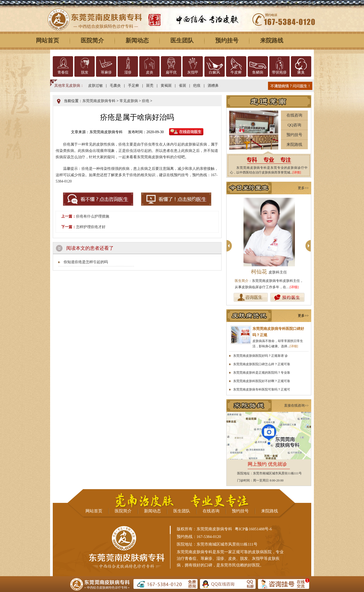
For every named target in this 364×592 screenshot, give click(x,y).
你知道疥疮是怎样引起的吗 (86, 262)
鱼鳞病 (258, 72)
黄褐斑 (166, 86)
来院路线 (272, 40)
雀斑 (183, 86)
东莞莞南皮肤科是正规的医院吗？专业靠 (262, 373)
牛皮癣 (236, 72)
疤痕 (197, 86)
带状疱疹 (279, 72)
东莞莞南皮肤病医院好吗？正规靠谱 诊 (260, 356)
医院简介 (92, 40)
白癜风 (214, 72)
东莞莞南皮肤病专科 (99, 101)
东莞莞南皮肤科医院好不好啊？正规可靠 (262, 381)
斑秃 (150, 86)
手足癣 (133, 86)
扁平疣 (171, 72)
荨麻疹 (106, 72)
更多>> (303, 188)
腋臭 (301, 72)
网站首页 (47, 40)
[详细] (294, 287)
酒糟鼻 (213, 86)
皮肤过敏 (95, 86)
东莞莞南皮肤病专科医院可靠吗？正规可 (262, 389)
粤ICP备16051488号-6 (253, 529)
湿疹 (128, 72)
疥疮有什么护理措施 (93, 216)
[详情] (297, 172)
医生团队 (182, 40)
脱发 (85, 72)
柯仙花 (269, 272)
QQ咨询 (294, 125)
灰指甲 (193, 72)
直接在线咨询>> (296, 405)
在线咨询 (294, 115)
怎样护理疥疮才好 (91, 227)
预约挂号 (227, 40)
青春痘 (63, 72)
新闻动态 (137, 40)
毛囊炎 (115, 86)
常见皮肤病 (129, 101)
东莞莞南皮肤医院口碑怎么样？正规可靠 (262, 364)
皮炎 (150, 72)
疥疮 (146, 101)
